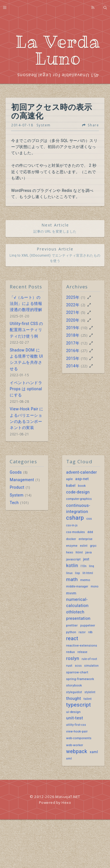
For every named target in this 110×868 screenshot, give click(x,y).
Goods (16, 472)
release (82, 652)
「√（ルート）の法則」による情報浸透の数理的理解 (26, 304)
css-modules (76, 532)
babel (71, 485)
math (72, 579)
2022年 (73, 305)
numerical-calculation (78, 602)
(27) (84, 351)
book (82, 486)
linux (69, 573)
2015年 (73, 358)
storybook (74, 685)
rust (69, 666)
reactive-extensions (82, 645)
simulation (92, 666)
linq (92, 566)
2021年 (73, 312)
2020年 (73, 320)
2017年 (73, 343)
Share (93, 125)
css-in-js (72, 525)
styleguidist (74, 692)
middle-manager (77, 586)
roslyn (73, 658)
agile (70, 479)
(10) (84, 328)
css (89, 519)
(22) (84, 366)
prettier (72, 625)
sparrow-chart (77, 672)
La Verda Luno (58, 50)
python (71, 632)
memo (85, 580)
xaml (94, 752)
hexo (70, 552)
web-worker (75, 745)
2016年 (73, 351)
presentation (78, 619)
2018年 (73, 335)
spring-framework (80, 679)
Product (17, 487)
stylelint (90, 692)
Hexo (66, 802)
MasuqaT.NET (68, 797)
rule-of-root (89, 659)
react (72, 638)
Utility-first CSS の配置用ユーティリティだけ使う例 (26, 330)
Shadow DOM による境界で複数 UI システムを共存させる (26, 359)
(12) (84, 343)
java (88, 552)
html (79, 552)
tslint (88, 699)
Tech (14, 503)
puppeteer (88, 625)
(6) (83, 320)
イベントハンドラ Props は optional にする (26, 389)
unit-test (75, 718)
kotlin (72, 566)
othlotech (75, 612)
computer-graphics (79, 499)
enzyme (72, 546)
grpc (93, 546)
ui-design (74, 712)
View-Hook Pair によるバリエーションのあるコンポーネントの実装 (27, 418)
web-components (79, 738)
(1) (83, 297)
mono (95, 586)
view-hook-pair (77, 731)
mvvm (71, 593)
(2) (83, 305)
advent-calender (82, 472)
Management (22, 480)
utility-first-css (76, 725)
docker (71, 539)
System (44, 125)
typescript (79, 705)
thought (74, 699)
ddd (90, 532)
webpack (77, 751)
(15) (84, 358)
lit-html (88, 573)
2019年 (73, 328)
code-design (78, 492)
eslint (84, 546)
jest (86, 559)
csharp (75, 518)
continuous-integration (78, 508)
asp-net (82, 479)
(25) (84, 335)
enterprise (85, 539)
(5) (83, 312)
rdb (91, 632)
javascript (74, 559)
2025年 (73, 297)
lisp (78, 573)
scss (78, 666)
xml (69, 758)
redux (71, 652)
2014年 (73, 366)
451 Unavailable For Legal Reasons (58, 75)
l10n (83, 566)
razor (82, 632)
